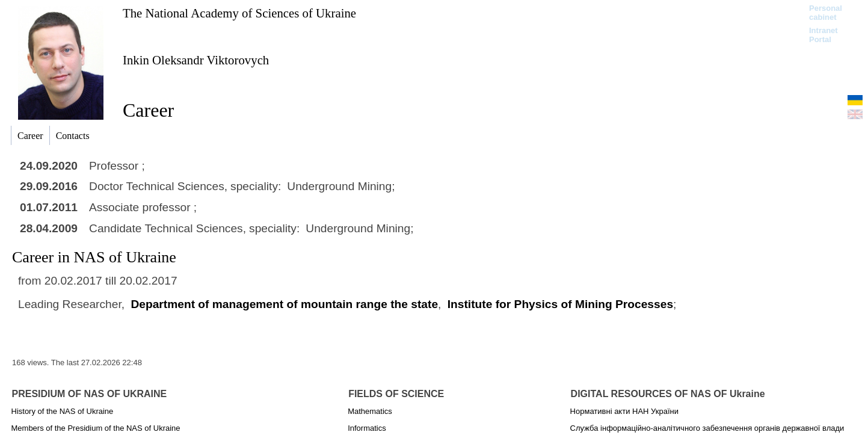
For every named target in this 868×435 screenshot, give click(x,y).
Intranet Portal (823, 35)
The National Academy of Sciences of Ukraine (239, 13)
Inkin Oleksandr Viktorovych (196, 60)
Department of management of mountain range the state (284, 304)
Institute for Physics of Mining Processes (560, 304)
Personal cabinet (826, 13)
